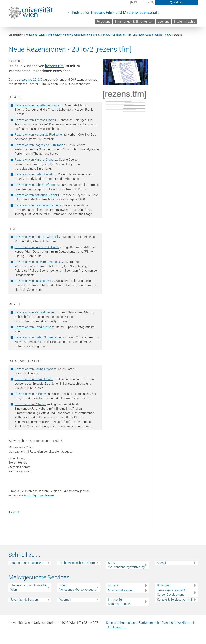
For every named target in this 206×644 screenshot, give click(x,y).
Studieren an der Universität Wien (29, 588)
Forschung (104, 22)
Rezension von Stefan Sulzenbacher (38, 337)
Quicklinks (177, 2)
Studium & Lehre (184, 22)
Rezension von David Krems (33, 327)
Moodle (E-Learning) (121, 590)
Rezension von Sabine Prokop (34, 369)
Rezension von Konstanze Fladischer (39, 135)
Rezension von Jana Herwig (33, 281)
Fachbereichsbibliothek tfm (77, 563)
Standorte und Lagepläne (27, 563)
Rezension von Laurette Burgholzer (38, 105)
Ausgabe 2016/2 (31, 80)
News (168, 35)
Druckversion (116, 627)
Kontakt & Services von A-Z (175, 600)
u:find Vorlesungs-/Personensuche (78, 588)
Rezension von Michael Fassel (35, 312)
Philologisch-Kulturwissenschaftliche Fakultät (74, 35)
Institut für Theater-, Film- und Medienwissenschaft (115, 13)
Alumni (161, 563)
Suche (148, 2)
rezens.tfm (55, 66)
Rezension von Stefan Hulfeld (34, 174)
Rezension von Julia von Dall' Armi (37, 247)
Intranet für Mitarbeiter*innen (119, 602)
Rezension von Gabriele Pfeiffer (35, 185)
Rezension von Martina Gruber (35, 160)
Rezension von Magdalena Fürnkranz (39, 145)
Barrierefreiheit (149, 623)
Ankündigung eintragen (39, 495)
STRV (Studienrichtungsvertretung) (127, 565)
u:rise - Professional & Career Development (171, 593)
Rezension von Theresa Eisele (34, 120)
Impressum (128, 623)
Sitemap (112, 623)
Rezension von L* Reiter (30, 394)
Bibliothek (163, 585)
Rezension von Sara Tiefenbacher (37, 205)
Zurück (14, 512)
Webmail (65, 600)
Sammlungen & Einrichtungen (134, 22)
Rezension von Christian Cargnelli (37, 237)
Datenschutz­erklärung (177, 623)
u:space (113, 585)
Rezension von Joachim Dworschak (38, 262)
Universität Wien (36, 35)
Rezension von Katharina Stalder (36, 195)
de (134, 2)
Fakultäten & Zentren (24, 600)
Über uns (163, 22)
